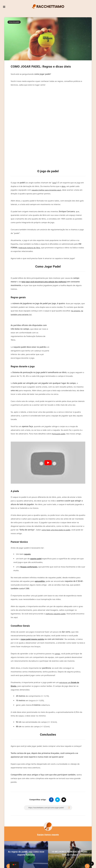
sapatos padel (37, 530)
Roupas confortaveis (30, 538)
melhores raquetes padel (57, 585)
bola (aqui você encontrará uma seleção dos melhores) (47, 253)
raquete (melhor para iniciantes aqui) (48, 161)
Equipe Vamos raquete (48, 806)
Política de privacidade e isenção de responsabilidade (56, 861)
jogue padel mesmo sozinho (34, 610)
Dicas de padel (14, 22)
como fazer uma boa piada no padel (58, 501)
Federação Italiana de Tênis (31, 219)
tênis (64, 157)
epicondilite (40, 552)
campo (58, 625)
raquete (28, 525)
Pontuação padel (59, 405)
